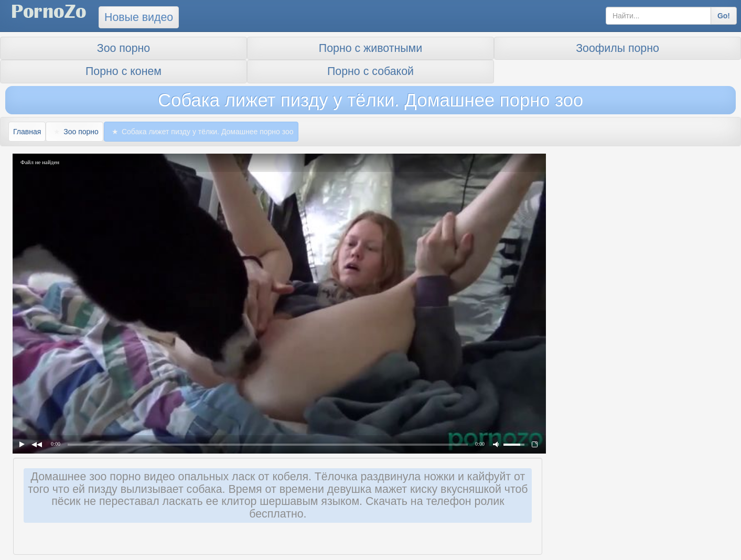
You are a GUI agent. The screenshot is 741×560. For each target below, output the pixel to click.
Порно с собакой (370, 71)
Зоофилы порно (617, 48)
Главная (27, 132)
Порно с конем (123, 71)
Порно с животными (370, 48)
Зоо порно (123, 48)
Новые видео (139, 17)
